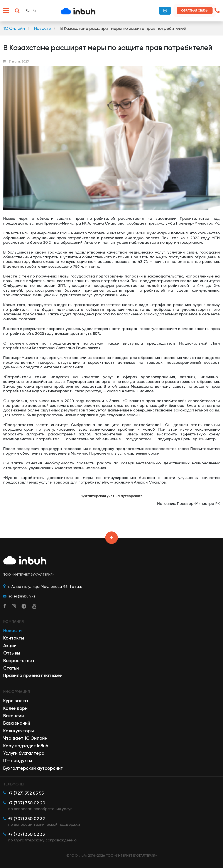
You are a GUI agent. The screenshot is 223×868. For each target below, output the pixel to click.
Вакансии (14, 716)
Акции (10, 646)
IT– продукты (18, 761)
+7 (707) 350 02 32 (27, 819)
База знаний (17, 723)
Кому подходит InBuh (26, 746)
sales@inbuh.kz (22, 596)
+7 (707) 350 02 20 (27, 803)
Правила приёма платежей (33, 675)
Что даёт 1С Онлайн (25, 738)
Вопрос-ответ (19, 661)
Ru (28, 10)
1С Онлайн (14, 28)
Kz (34, 10)
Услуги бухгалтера (24, 753)
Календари (15, 708)
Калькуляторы (19, 731)
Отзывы (12, 653)
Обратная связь (194, 11)
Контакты (14, 638)
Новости (43, 28)
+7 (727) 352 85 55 (26, 793)
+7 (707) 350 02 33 (27, 834)
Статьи (11, 668)
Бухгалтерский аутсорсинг (33, 768)
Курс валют (16, 701)
